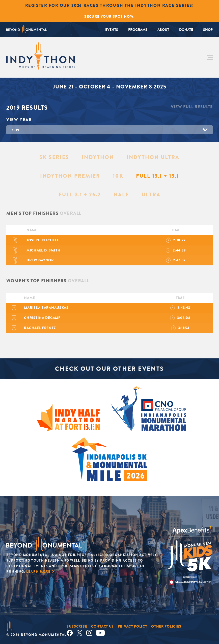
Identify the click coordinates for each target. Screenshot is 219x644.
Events (112, 30)
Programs (138, 30)
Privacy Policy (133, 626)
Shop (208, 30)
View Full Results (192, 107)
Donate (186, 30)
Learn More (38, 572)
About (163, 30)
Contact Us (102, 626)
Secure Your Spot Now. (109, 16)
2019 (15, 130)
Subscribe (77, 626)
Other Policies (166, 626)
